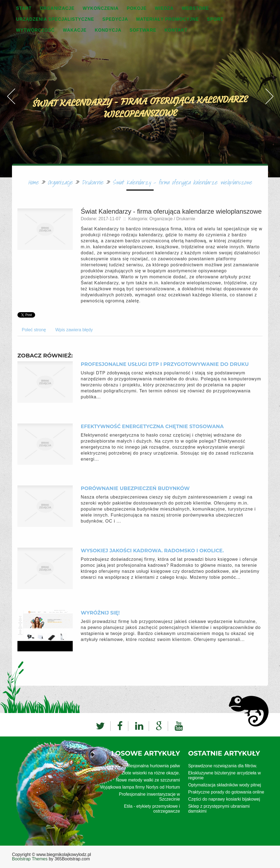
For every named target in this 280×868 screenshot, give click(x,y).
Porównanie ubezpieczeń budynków (135, 488)
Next (269, 84)
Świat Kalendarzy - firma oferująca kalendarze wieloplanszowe (182, 182)
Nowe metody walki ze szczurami (148, 780)
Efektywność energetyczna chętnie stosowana (152, 426)
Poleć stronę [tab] (34, 330)
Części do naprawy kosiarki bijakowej (224, 799)
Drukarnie (92, 182)
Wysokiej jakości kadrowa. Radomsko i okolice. (152, 551)
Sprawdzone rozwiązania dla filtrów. (223, 766)
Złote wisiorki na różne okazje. (151, 773)
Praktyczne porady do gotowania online (226, 792)
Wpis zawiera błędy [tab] (74, 330)
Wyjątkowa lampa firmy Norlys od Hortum (140, 787)
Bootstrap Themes (30, 859)
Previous (11, 84)
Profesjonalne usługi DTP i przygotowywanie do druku (165, 364)
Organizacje (60, 182)
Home (33, 182)
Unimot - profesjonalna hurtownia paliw (142, 766)
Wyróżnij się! (100, 613)
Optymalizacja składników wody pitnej (225, 785)
